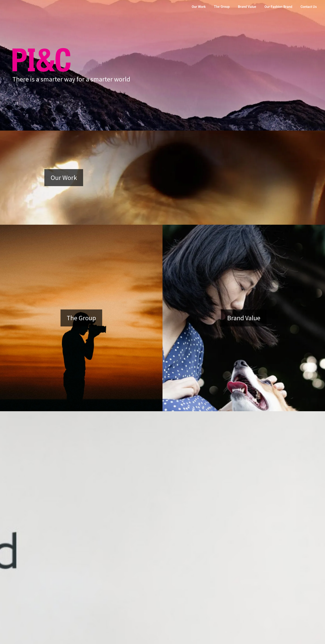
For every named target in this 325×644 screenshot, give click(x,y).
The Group (222, 7)
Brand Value (247, 7)
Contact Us (309, 7)
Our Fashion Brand (278, 7)
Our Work (199, 7)
